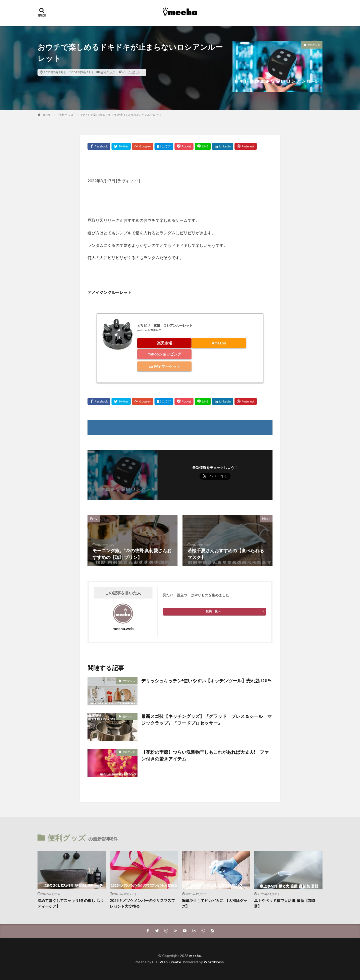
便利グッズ (108, 72)
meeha (195, 956)
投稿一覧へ (213, 611)
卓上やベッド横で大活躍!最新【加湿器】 (285, 903)
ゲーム (126, 72)
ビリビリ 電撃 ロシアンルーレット (165, 325)
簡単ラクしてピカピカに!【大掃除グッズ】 (215, 903)
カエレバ (156, 330)
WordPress (214, 962)
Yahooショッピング (164, 354)
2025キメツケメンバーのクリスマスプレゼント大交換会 (142, 903)
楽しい (137, 72)
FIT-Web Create (167, 962)
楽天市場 (164, 343)
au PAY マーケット (164, 366)
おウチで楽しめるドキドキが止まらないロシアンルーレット (121, 115)
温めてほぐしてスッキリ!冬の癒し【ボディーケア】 (70, 903)
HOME (46, 115)
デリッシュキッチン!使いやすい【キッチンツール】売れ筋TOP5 (206, 681)
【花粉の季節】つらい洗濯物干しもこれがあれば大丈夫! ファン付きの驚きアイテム (205, 755)
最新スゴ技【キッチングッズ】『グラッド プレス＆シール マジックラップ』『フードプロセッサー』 (206, 720)
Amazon (219, 343)
